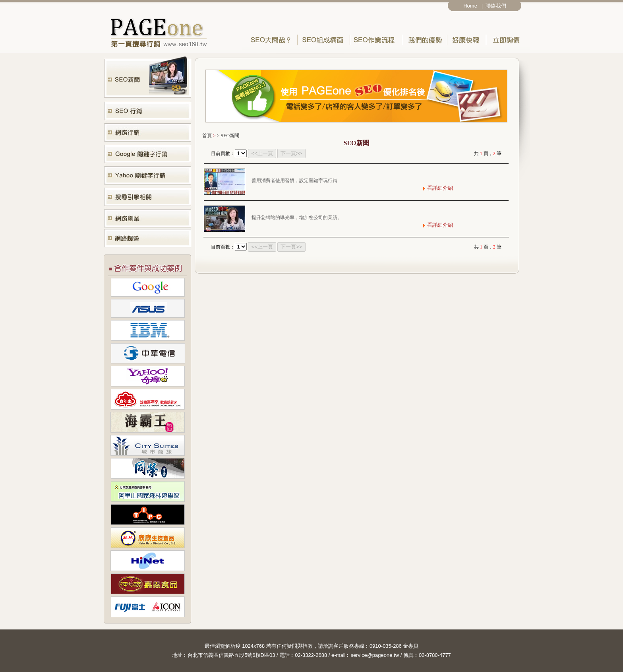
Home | (473, 6)
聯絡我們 (497, 6)
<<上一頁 (262, 153)
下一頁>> (291, 153)
